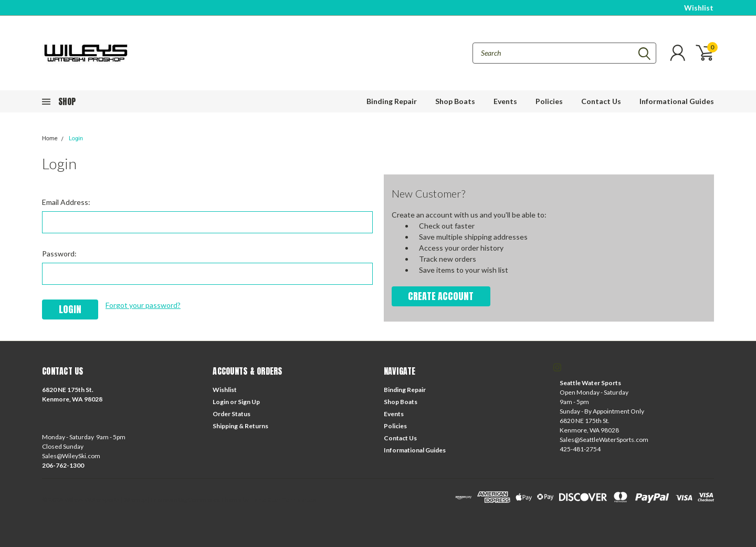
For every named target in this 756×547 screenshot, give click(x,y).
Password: (59, 254)
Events (505, 101)
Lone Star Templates (283, 499)
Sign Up (249, 402)
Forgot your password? (143, 305)
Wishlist (699, 8)
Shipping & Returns (240, 426)
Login (76, 138)
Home (50, 138)
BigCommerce (199, 499)
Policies (549, 101)
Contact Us (601, 101)
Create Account (441, 296)
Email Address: (66, 202)
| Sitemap (134, 499)
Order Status (232, 414)
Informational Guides (677, 101)
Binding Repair (392, 101)
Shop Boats (455, 101)
